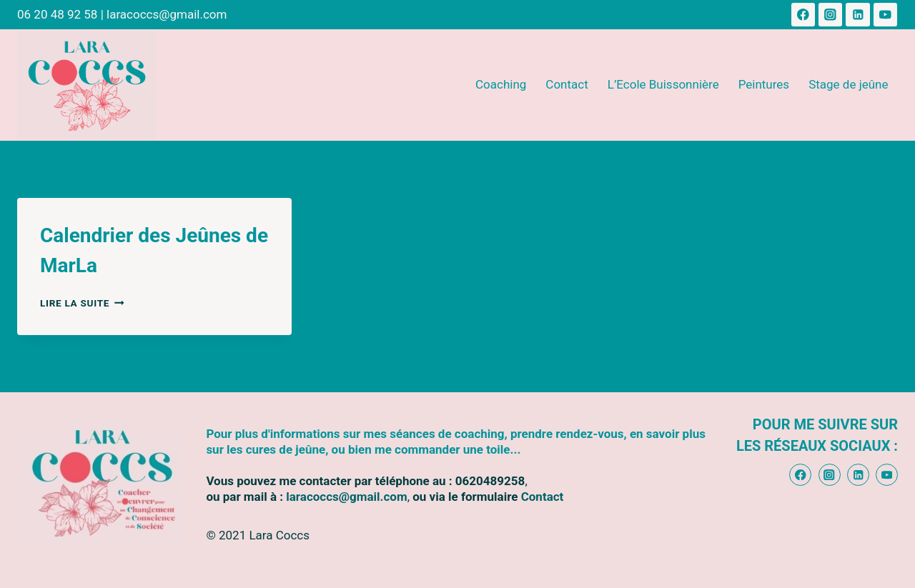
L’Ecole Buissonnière (663, 84)
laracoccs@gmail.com (167, 14)
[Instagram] (830, 15)
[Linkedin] (857, 15)
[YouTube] (885, 15)
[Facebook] (803, 15)
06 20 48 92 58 (57, 14)
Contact (567, 84)
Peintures (764, 84)
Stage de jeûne (848, 84)
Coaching (501, 84)
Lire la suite (82, 303)
